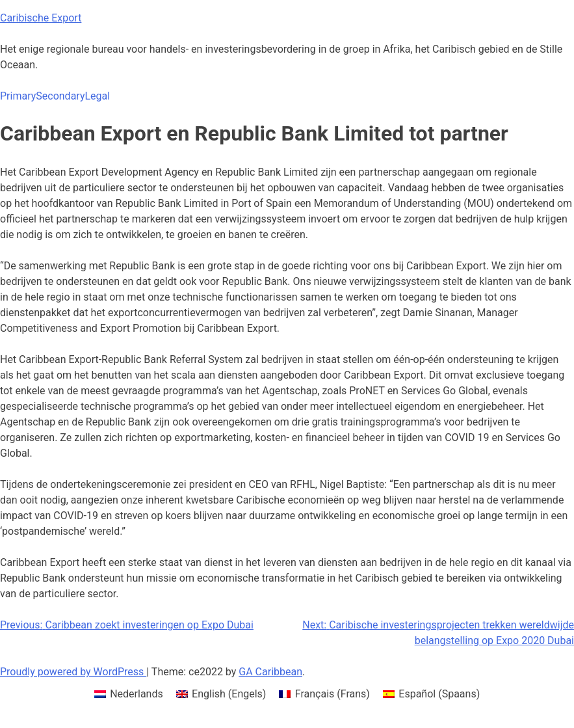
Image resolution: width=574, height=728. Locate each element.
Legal (97, 96)
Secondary (60, 96)
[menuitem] (129, 694)
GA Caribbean (270, 672)
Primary (18, 96)
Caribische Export (41, 18)
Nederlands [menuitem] (137, 694)
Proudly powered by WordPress (73, 672)
